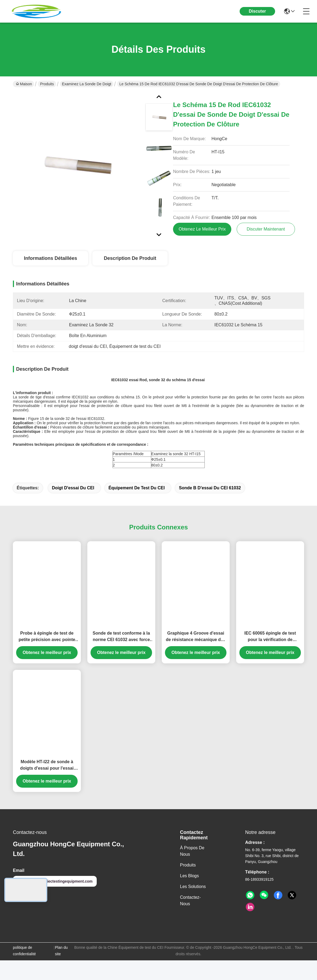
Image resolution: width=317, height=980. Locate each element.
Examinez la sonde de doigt (87, 84)
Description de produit (130, 258)
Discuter (257, 11)
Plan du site (61, 960)
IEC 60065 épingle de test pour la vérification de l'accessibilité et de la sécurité (270, 646)
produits (188, 874)
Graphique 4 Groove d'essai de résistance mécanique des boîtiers (196, 646)
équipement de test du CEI (137, 497)
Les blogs (189, 885)
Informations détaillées (51, 258)
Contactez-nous (190, 910)
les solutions (193, 896)
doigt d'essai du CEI (73, 497)
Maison (24, 84)
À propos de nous (192, 860)
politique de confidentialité (24, 960)
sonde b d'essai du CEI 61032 (210, 497)
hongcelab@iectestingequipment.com (55, 891)
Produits (47, 84)
